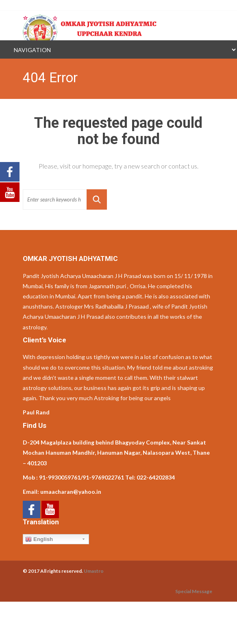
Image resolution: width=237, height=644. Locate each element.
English (39, 539)
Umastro (94, 571)
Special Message (194, 591)
